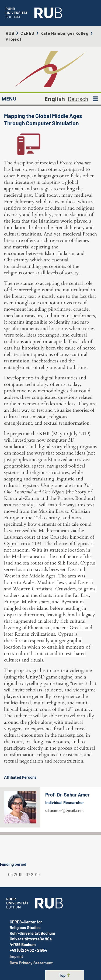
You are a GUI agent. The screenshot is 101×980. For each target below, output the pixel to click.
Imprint (16, 956)
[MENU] (95, 99)
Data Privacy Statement (31, 963)
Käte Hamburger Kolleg (65, 33)
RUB (10, 33)
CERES (27, 33)
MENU (9, 99)
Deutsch (78, 99)
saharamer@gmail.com (65, 811)
